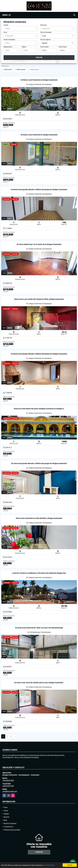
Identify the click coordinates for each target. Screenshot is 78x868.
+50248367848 (8, 780)
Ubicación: (44, 25)
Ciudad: (6, 25)
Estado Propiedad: (9, 40)
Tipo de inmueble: (46, 32)
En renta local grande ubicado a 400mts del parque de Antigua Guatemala (39, 463)
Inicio (6, 807)
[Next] (15, 737)
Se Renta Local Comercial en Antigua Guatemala (39, 80)
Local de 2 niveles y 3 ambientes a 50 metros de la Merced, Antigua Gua (39, 573)
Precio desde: (45, 47)
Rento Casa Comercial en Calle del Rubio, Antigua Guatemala (39, 518)
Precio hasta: (63, 47)
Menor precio (20, 70)
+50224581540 (8, 786)
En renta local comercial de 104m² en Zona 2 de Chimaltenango (39, 628)
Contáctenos (8, 827)
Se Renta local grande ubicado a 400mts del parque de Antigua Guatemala (39, 190)
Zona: (5, 32)
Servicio (6, 817)
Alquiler (6, 814)
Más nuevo (7, 70)
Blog (5, 820)
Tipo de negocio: (46, 40)
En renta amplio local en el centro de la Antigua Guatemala (39, 244)
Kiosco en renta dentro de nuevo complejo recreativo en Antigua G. (39, 409)
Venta (6, 811)
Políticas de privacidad (12, 830)
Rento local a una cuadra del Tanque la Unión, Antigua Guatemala (39, 299)
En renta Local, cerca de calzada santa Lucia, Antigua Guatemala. (39, 683)
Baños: (24, 47)
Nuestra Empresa (10, 823)
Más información (49, 865)
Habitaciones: (8, 47)
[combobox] (21, 29)
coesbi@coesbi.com (10, 791)
